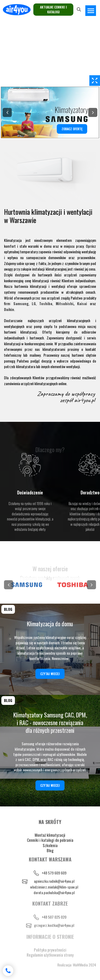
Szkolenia (50, 845)
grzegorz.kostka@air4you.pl (54, 925)
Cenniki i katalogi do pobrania (50, 840)
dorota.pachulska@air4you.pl (54, 892)
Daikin (9, 309)
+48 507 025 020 (54, 917)
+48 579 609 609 (54, 873)
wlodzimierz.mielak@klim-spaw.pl (54, 887)
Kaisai (82, 303)
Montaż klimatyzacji (50, 835)
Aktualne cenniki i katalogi (53, 9)
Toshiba (46, 303)
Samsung (21, 303)
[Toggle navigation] (91, 11)
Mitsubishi (65, 303)
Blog (50, 850)
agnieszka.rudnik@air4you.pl (54, 881)
